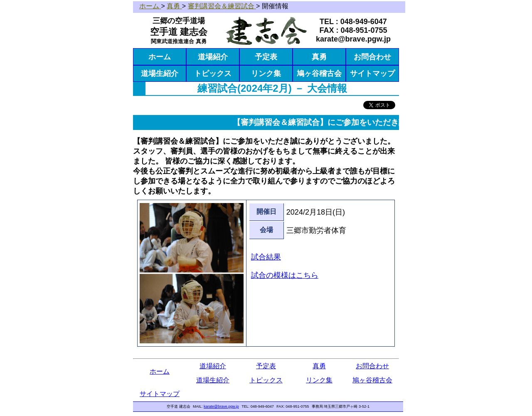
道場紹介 (213, 57)
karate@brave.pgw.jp (221, 406)
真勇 (319, 57)
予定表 (266, 57)
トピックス (213, 73)
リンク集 (266, 73)
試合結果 (266, 257)
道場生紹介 (160, 73)
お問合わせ (372, 57)
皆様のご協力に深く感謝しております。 (232, 161)
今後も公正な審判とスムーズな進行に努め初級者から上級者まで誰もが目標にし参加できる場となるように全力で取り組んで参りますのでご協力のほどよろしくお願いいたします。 (264, 181)
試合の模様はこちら (285, 275)
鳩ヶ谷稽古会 (319, 73)
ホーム (160, 57)
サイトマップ (372, 73)
